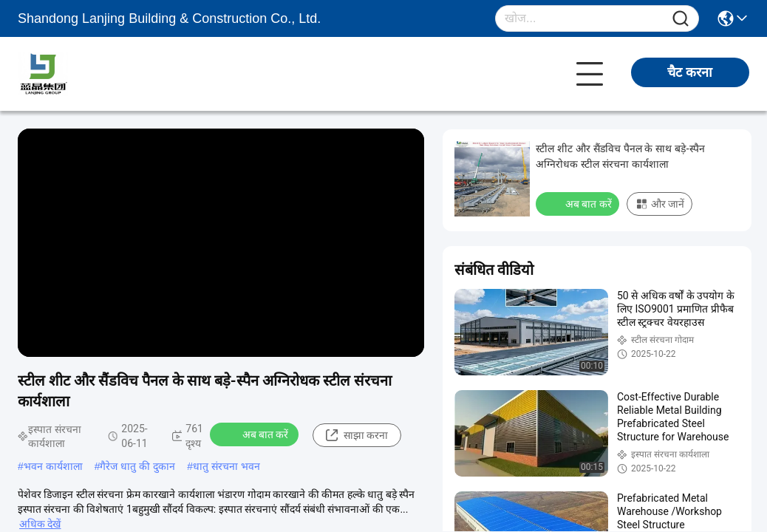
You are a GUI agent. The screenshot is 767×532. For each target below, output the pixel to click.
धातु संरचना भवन (226, 466)
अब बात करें (256, 434)
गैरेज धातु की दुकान (137, 466)
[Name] (681, 19)
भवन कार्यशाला (53, 466)
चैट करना (690, 72)
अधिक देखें (40, 524)
